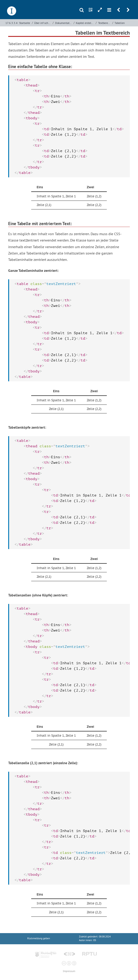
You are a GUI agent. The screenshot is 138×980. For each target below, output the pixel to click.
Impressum (69, 971)
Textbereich (105, 23)
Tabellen (120, 23)
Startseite (25, 23)
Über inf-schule (43, 23)
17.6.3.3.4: (12, 23)
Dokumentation (64, 23)
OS (95, 940)
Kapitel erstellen (85, 23)
